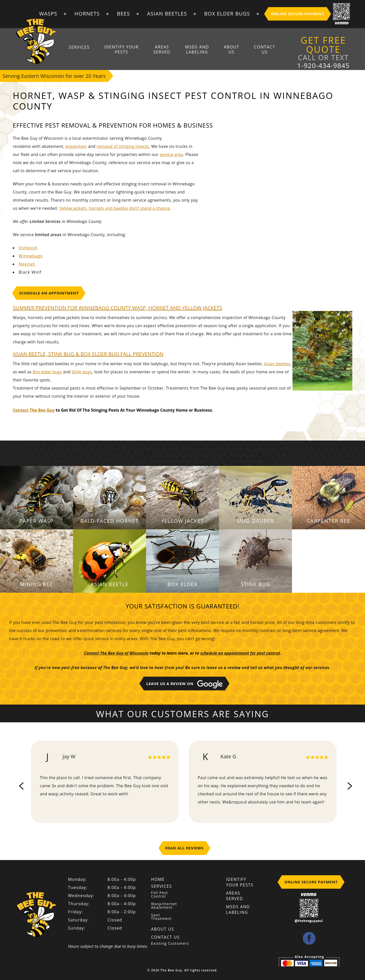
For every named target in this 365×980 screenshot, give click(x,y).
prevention (76, 146)
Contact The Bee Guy (34, 410)
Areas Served (163, 50)
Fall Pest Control (159, 895)
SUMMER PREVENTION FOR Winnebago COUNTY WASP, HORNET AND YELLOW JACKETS (117, 308)
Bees (123, 14)
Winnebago (31, 256)
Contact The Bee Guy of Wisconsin (116, 653)
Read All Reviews (184, 848)
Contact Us (263, 50)
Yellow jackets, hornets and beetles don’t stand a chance (114, 208)
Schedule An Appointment (49, 293)
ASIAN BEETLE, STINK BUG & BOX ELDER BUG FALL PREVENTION (88, 354)
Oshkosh (28, 248)
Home (158, 879)
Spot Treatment (161, 917)
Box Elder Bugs (227, 14)
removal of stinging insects (123, 146)
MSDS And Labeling (197, 50)
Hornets (87, 14)
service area (171, 154)
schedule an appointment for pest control (240, 653)
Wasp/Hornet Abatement (164, 906)
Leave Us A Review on (184, 684)
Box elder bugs (47, 372)
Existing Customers (170, 943)
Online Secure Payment (298, 14)
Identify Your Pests (123, 50)
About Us (231, 50)
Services (81, 47)
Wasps (48, 14)
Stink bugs (82, 372)
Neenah (27, 264)
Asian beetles (277, 364)
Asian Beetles (167, 14)
